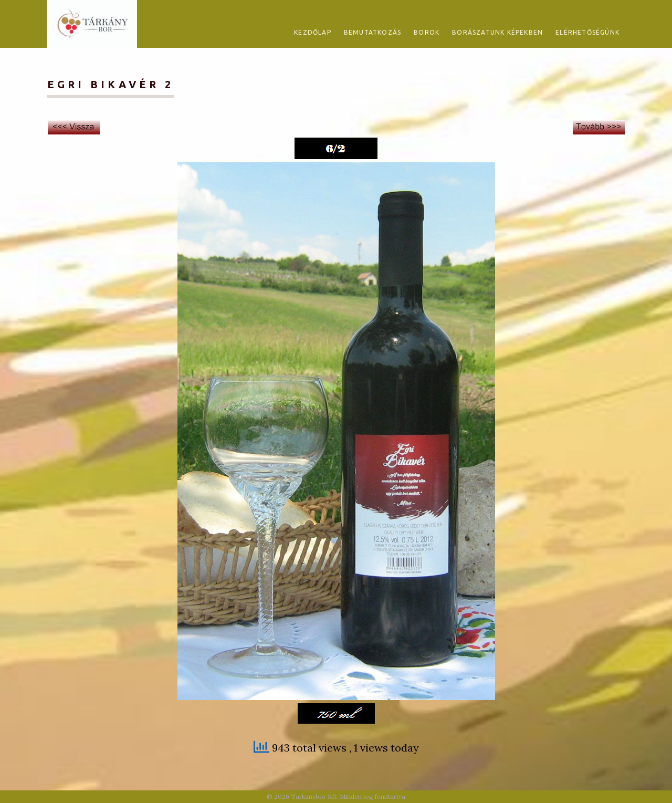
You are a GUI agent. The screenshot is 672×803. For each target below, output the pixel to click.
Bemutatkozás (372, 32)
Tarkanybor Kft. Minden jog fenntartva (348, 796)
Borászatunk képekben (497, 32)
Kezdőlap (313, 32)
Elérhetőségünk (587, 32)
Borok (427, 32)
